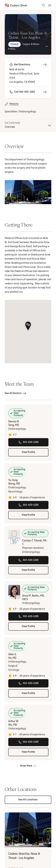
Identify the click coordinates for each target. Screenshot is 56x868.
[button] (28, 326)
